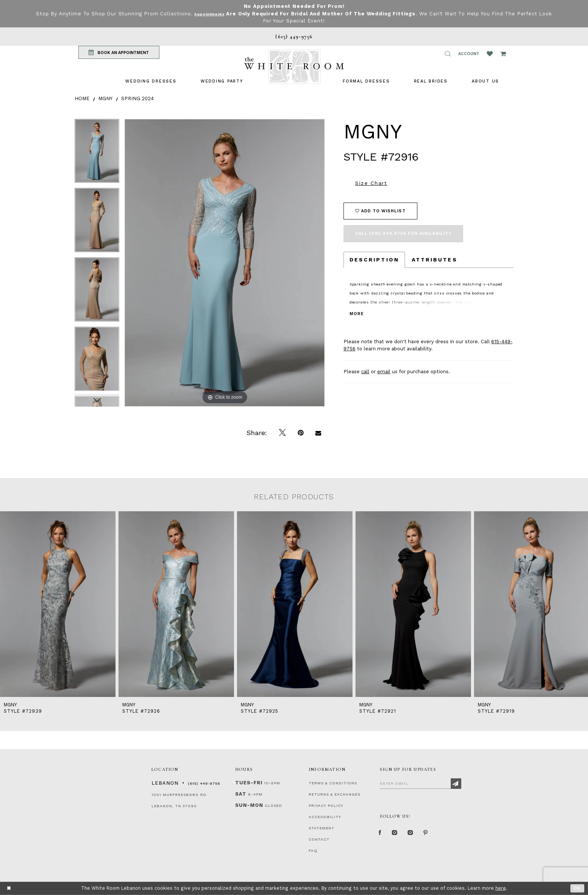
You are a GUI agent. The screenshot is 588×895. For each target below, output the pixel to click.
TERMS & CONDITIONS (333, 783)
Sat (241, 794)
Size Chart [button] (371, 183)
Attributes (435, 260)
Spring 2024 (137, 98)
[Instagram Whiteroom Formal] (400, 835)
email (384, 372)
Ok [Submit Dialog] (577, 888)
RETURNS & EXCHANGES (334, 794)
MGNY (105, 98)
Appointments (217, 14)
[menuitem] (151, 81)
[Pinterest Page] (438, 835)
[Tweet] (282, 433)
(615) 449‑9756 (204, 783)
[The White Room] (294, 67)
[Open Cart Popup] (503, 54)
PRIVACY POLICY (326, 806)
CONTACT (319, 839)
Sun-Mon (249, 805)
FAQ (313, 851)
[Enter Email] (421, 783)
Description (374, 260)
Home (82, 98)
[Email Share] (318, 433)
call (365, 372)
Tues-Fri (249, 783)
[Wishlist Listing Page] (490, 54)
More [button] (357, 314)
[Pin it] (301, 433)
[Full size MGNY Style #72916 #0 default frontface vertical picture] (225, 263)
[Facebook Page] (382, 835)
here (501, 888)
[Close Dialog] (9, 888)
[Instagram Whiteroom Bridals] (419, 835)
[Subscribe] (456, 784)
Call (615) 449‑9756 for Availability (403, 234)
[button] (448, 54)
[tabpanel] (97, 154)
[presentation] (58, 604)
